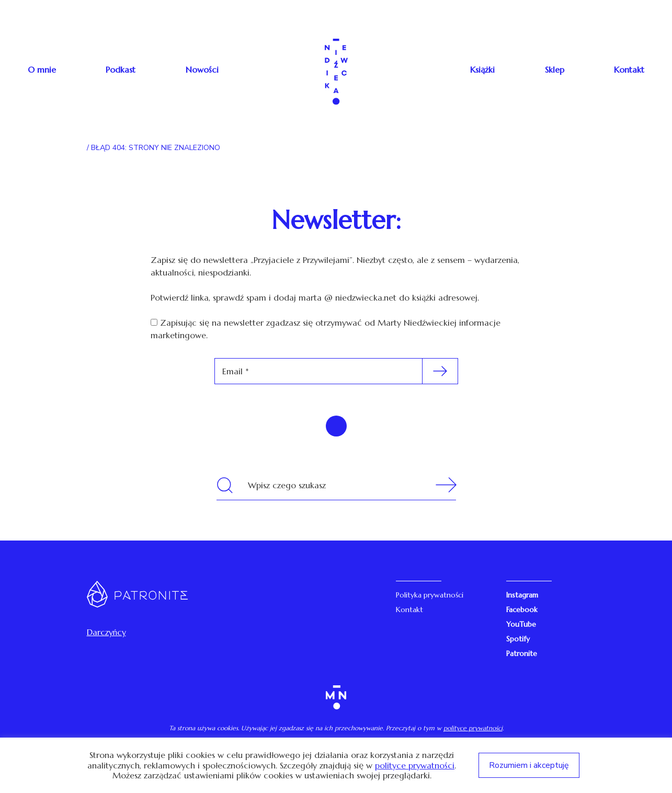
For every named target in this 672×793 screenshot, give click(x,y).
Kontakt (629, 70)
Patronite (522, 653)
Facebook (522, 610)
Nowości (202, 70)
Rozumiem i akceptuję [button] (529, 765)
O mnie (42, 70)
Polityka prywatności (430, 595)
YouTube (521, 624)
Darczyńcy (106, 632)
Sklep (555, 70)
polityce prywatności (473, 728)
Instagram (522, 595)
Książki (482, 70)
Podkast (121, 70)
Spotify (518, 639)
